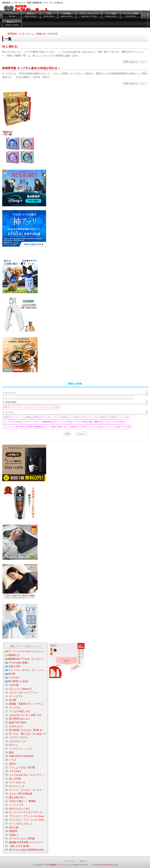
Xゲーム (13, 745)
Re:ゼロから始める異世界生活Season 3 (30, 850)
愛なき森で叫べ (17, 797)
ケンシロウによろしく (21, 824)
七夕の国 (14, 685)
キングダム (15, 708)
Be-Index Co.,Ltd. (111, 865)
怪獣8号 (13, 831)
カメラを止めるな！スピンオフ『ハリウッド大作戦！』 (38, 775)
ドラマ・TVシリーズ (89, 15)
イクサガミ (14, 678)
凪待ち (13, 764)
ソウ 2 (12, 760)
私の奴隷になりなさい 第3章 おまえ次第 (30, 730)
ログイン (83, 861)
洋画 (49, 15)
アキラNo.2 (15, 771)
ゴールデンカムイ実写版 (22, 839)
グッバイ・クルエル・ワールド (25, 790)
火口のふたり (16, 726)
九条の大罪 (14, 666)
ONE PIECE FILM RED (21, 756)
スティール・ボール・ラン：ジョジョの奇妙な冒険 (35, 670)
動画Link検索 (75, 384)
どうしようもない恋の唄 (22, 767)
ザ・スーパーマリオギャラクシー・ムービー (32, 651)
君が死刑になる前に (19, 681)
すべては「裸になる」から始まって (28, 734)
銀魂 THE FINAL (18, 723)
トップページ (12, 15)
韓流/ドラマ (12, 24)
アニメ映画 (111, 15)
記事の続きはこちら (135, 62)
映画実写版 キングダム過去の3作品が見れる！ (31, 68)
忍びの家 (14, 827)
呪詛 (11, 752)
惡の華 (12, 674)
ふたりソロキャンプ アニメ (23, 693)
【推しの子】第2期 (19, 846)
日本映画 (67, 15)
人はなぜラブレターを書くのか (25, 715)
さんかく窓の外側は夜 (21, 794)
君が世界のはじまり (20, 719)
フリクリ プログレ (19, 737)
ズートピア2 (16, 696)
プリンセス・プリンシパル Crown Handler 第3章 (35, 816)
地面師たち (14, 655)
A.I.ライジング (17, 786)
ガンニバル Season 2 (20, 689)
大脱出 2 (14, 835)
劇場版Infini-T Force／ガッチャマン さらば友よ (33, 659)
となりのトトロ (17, 741)
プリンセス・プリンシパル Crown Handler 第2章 (35, 820)
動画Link (31, 15)
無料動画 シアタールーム (60, 865)
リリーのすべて (17, 782)
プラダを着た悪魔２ (19, 663)
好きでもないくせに (20, 809)
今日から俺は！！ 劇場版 (22, 801)
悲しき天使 (15, 779)
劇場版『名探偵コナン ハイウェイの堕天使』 (33, 704)
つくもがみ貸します (20, 711)
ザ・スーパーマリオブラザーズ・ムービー (31, 812)
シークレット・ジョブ (21, 749)
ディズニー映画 (131, 15)
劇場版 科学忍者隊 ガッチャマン (26, 842)
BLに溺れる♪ (10, 46)
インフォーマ (16, 805)
